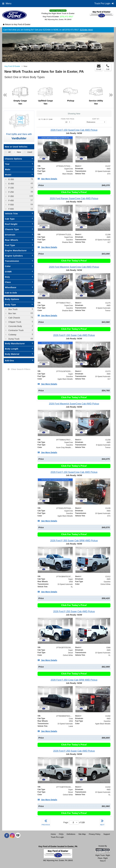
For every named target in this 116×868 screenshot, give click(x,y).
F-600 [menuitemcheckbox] (11, 209)
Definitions (71, 834)
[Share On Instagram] (12, 836)
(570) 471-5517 (67, 17)
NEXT (102, 822)
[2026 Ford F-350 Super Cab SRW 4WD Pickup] (74, 541)
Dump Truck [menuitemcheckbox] (14, 339)
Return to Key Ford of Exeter (17, 24)
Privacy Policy (95, 834)
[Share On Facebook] (7, 836)
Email (99, 67)
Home (53, 834)
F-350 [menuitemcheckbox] (11, 196)
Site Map (82, 834)
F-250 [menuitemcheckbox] (11, 192)
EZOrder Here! (86, 30)
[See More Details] (47, 179)
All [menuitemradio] (9, 152)
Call (108, 67)
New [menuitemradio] (19, 152)
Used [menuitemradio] (29, 152)
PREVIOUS (46, 822)
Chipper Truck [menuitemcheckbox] (14, 322)
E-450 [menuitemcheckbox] (11, 184)
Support (107, 834)
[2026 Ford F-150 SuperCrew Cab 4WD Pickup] (74, 130)
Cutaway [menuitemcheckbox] (12, 335)
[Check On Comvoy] (18, 836)
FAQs (61, 834)
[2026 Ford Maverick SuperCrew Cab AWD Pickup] (74, 267)
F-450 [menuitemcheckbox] (11, 201)
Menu (7, 3)
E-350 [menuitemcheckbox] (11, 179)
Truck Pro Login (57, 837)
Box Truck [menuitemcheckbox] (13, 309)
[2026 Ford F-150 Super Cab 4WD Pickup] (74, 335)
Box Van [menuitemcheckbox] (12, 313)
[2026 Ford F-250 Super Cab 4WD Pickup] (74, 611)
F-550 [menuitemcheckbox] (11, 205)
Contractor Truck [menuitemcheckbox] (16, 330)
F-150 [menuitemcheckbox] (11, 188)
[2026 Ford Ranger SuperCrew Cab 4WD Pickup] (74, 198)
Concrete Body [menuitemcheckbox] (15, 326)
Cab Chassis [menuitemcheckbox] (14, 318)
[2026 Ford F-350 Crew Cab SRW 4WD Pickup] (74, 680)
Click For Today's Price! (74, 192)
